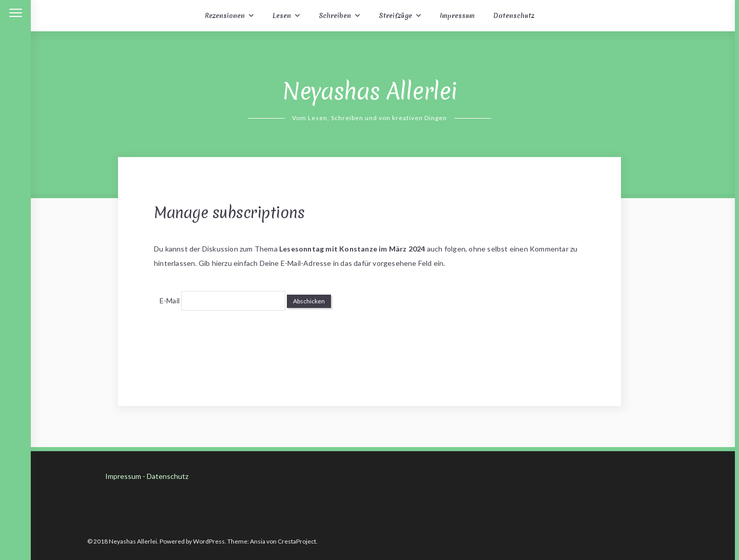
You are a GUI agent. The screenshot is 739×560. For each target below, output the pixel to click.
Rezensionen (225, 16)
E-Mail (170, 301)
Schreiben (335, 16)
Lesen (282, 16)
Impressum (457, 16)
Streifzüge (395, 16)
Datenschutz (514, 16)
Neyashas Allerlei (370, 91)
